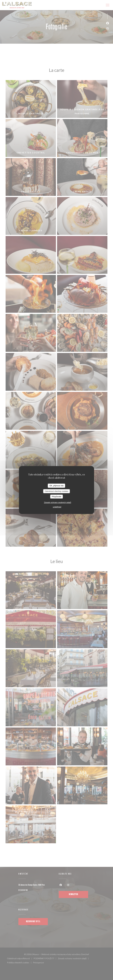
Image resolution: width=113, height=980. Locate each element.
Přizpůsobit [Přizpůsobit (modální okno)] (56, 497)
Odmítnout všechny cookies (56, 491)
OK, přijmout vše (56, 486)
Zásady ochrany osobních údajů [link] (58, 502)
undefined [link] (57, 507)
